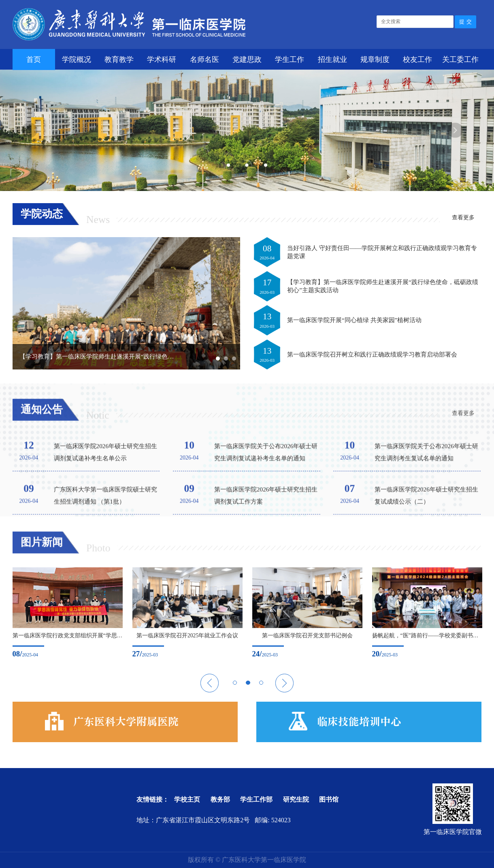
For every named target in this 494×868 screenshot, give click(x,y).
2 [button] (247, 165)
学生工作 (290, 59)
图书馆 (329, 799)
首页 (34, 59)
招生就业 (332, 59)
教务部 (220, 799)
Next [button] (455, 130)
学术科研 (162, 59)
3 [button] (266, 165)
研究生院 (296, 799)
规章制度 (375, 59)
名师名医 (204, 59)
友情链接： (153, 799)
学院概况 (77, 59)
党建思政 (247, 59)
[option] (61, 613)
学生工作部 (256, 799)
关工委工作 (460, 59)
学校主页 (187, 799)
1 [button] (229, 165)
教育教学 (119, 59)
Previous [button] (30, 130)
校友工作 (417, 59)
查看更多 (463, 218)
